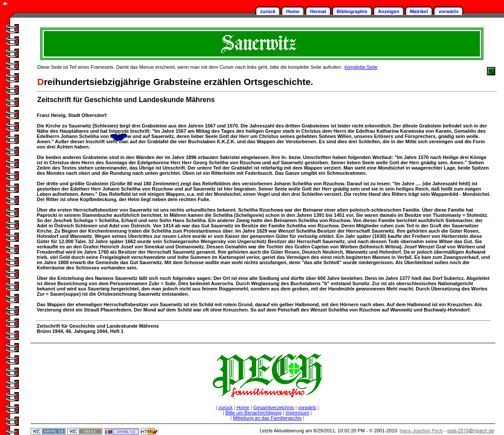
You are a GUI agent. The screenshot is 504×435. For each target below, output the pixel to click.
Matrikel (419, 11)
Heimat (318, 11)
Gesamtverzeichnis (274, 407)
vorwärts (448, 11)
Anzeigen (389, 11)
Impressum (297, 413)
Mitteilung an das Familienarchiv (267, 418)
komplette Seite (361, 67)
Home (293, 11)
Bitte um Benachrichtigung (254, 413)
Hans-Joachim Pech (421, 431)
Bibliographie (352, 11)
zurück (268, 11)
